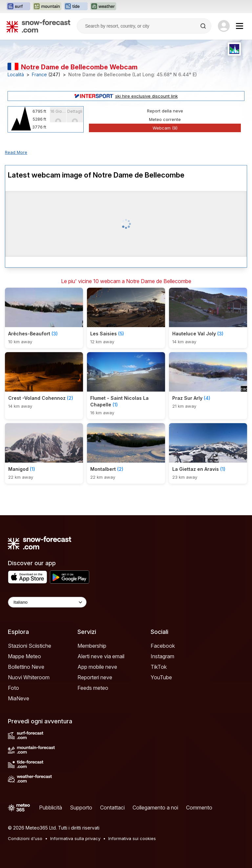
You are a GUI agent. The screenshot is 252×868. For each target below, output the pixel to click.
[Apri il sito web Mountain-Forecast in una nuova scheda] (47, 7)
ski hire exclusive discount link (126, 96)
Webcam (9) (165, 128)
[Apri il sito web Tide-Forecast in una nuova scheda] (76, 7)
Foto (13, 688)
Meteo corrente (165, 119)
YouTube (161, 677)
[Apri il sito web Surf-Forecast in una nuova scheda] (18, 7)
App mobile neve (97, 667)
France (39, 75)
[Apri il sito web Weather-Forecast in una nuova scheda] (103, 7)
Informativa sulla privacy (75, 838)
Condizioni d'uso (25, 838)
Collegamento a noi (155, 808)
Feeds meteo (93, 688)
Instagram (162, 656)
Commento (199, 808)
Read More (16, 152)
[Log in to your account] (224, 26)
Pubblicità (51, 808)
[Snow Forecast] (38, 26)
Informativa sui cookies (132, 838)
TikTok (159, 667)
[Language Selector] (47, 602)
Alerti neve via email (101, 656)
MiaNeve (19, 698)
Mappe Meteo (24, 656)
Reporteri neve (95, 677)
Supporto (81, 808)
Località (16, 75)
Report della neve (165, 111)
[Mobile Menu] (240, 26)
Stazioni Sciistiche (30, 646)
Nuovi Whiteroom (29, 677)
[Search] (204, 26)
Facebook (163, 646)
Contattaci (112, 808)
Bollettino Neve (26, 667)
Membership (92, 646)
